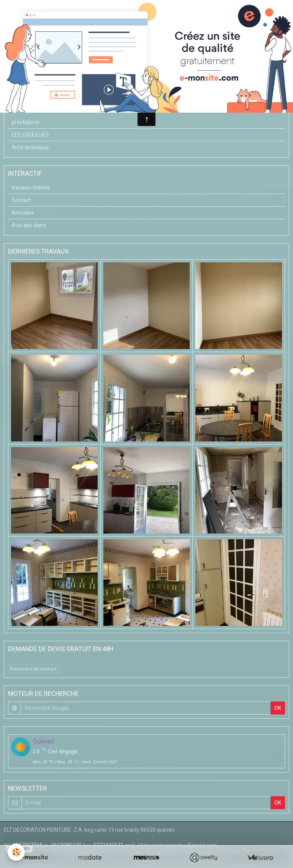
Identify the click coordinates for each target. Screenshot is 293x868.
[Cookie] (16, 852)
